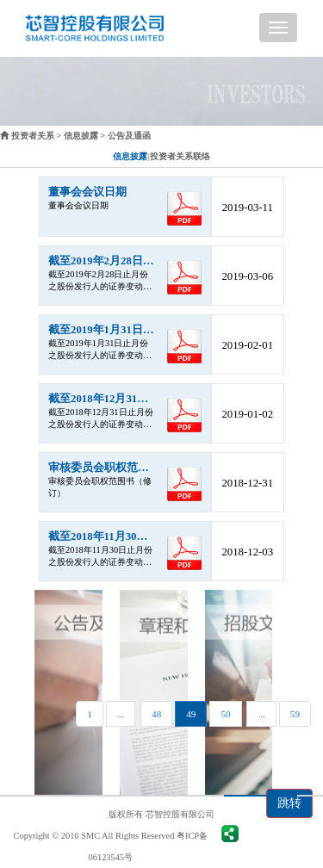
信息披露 (81, 136)
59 (295, 714)
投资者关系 (33, 136)
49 (191, 714)
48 (156, 714)
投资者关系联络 (180, 156)
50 (225, 714)
